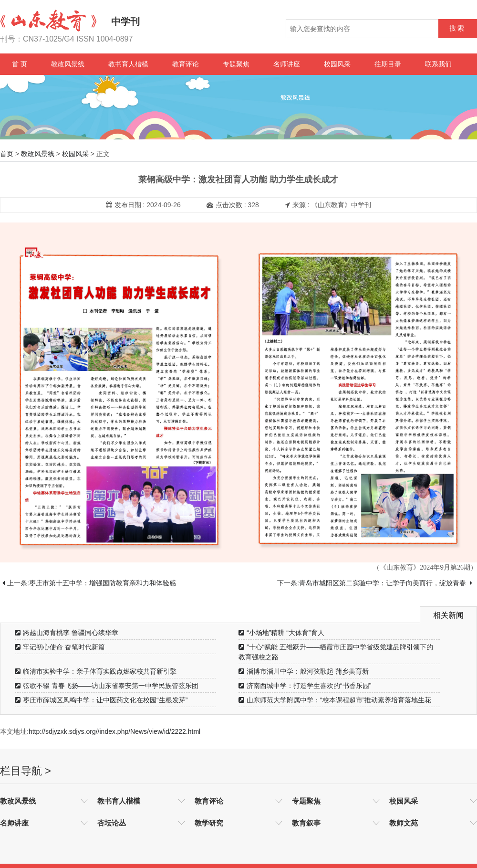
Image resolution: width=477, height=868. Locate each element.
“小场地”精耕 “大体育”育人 (281, 633)
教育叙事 (306, 823)
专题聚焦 (236, 64)
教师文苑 (404, 823)
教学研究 (209, 823)
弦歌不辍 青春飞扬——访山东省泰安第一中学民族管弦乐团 (107, 686)
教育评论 (186, 64)
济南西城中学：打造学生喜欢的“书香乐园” (305, 686)
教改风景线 (68, 64)
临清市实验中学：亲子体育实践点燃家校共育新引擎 (96, 671)
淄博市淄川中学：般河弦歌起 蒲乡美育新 (304, 671)
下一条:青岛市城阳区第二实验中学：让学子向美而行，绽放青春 (375, 583)
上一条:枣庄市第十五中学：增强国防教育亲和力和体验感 (89, 583)
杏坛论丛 (112, 823)
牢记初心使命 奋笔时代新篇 (60, 647)
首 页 (20, 64)
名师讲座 (287, 64)
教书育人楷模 (128, 64)
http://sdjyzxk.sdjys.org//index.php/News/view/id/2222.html (114, 731)
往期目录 (388, 64)
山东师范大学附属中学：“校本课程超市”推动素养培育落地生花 (335, 700)
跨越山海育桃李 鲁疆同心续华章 (67, 633)
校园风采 (337, 64)
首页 (7, 154)
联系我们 (438, 64)
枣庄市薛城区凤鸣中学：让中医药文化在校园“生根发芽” (101, 700)
